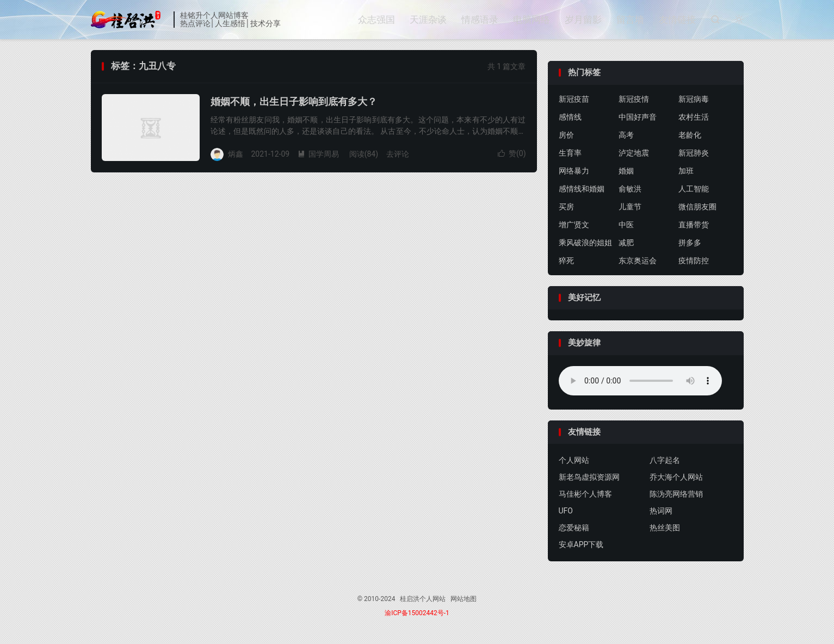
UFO (566, 511)
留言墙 (630, 20)
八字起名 (665, 461)
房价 (566, 135)
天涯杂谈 (428, 20)
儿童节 (630, 207)
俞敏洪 (630, 189)
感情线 (570, 117)
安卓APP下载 (581, 545)
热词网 (661, 511)
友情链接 (677, 20)
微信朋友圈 (697, 207)
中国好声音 (638, 117)
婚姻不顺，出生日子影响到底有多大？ (294, 101)
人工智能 (694, 189)
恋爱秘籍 (574, 528)
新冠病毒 (694, 99)
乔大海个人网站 (676, 478)
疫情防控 (694, 261)
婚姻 (626, 171)
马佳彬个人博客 (585, 494)
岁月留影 (583, 20)
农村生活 (694, 117)
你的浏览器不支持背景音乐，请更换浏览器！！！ (640, 381)
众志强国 (376, 20)
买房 (566, 207)
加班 (686, 171)
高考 (626, 135)
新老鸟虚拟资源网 (589, 478)
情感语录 (480, 20)
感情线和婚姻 (582, 189)
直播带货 (694, 225)
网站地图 (464, 599)
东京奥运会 (638, 261)
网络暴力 (574, 171)
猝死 (566, 261)
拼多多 (690, 243)
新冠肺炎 (694, 153)
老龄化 (690, 135)
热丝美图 (665, 528)
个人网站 (574, 461)
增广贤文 (574, 225)
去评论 (398, 154)
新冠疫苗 (574, 99)
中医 (626, 225)
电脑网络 (532, 20)
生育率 (570, 153)
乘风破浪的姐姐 (585, 243)
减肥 (626, 243)
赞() (512, 153)
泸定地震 (634, 153)
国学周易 (318, 154)
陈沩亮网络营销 (676, 494)
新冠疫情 (634, 99)
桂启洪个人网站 (129, 20)
